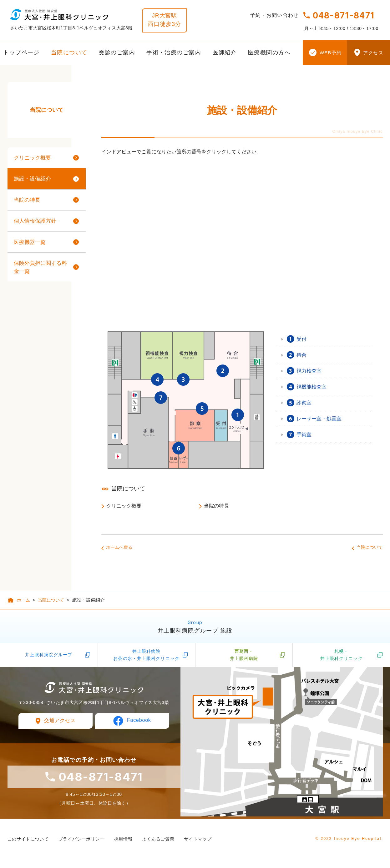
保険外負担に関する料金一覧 (40, 267)
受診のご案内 (117, 52)
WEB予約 (331, 53)
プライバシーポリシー (81, 841)
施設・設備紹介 (32, 179)
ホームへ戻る (119, 547)
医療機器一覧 (30, 242)
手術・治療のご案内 (174, 52)
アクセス (373, 53)
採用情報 (123, 841)
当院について (69, 52)
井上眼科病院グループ (49, 657)
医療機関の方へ (269, 52)
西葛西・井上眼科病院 (244, 657)
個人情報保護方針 (35, 221)
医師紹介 (225, 52)
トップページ (21, 52)
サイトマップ (198, 841)
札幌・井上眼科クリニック (342, 657)
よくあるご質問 (158, 841)
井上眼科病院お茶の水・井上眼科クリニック (146, 657)
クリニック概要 (124, 506)
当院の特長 (216, 506)
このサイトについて (28, 841)
